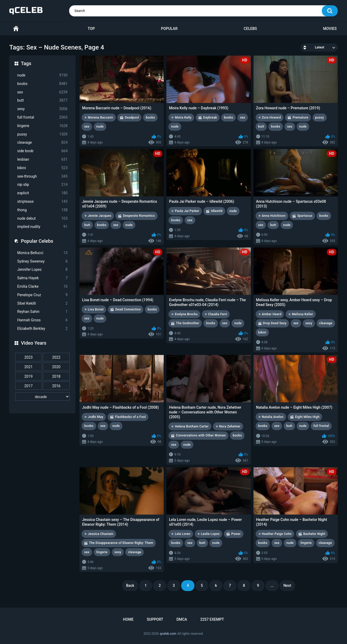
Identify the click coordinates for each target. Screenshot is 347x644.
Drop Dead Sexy (275, 323)
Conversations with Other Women (201, 435)
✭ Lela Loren (181, 534)
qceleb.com (168, 634)
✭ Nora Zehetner (228, 426)
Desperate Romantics (139, 216)
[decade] (42, 397)
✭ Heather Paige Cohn (275, 534)
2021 (28, 367)
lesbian (42, 159)
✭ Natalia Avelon (271, 417)
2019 (28, 376)
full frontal (42, 117)
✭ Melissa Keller (301, 314)
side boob (42, 151)
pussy (42, 134)
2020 (56, 367)
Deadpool (132, 118)
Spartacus (305, 216)
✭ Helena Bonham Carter (190, 426)
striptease (42, 202)
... (272, 586)
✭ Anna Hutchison (272, 216)
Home (16, 29)
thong (42, 210)
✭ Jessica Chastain (99, 534)
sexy (42, 109)
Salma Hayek (42, 278)
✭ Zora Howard (270, 118)
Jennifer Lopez (42, 270)
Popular (169, 29)
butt (42, 100)
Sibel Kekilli (42, 303)
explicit (42, 193)
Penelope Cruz (42, 295)
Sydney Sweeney (42, 261)
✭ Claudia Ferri (216, 314)
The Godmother (188, 323)
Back (130, 586)
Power (236, 534)
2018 (56, 376)
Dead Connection (128, 309)
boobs (42, 84)
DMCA (182, 619)
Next (287, 586)
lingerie (42, 126)
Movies (330, 29)
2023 (28, 357)
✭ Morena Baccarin (99, 118)
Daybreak (210, 118)
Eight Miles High (307, 417)
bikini (42, 168)
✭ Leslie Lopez (208, 534)
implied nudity (42, 227)
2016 (56, 386)
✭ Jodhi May (94, 417)
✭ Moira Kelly (181, 118)
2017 (28, 386)
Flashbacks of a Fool (130, 417)
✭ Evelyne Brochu (184, 314)
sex (42, 92)
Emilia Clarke (42, 287)
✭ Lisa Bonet (94, 309)
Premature (300, 118)
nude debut (42, 219)
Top (91, 29)
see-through (42, 176)
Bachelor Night (314, 534)
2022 (56, 357)
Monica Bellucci (42, 253)
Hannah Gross (42, 320)
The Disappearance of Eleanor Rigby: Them (121, 543)
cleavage (42, 143)
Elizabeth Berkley (42, 329)
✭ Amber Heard (270, 314)
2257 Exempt (212, 619)
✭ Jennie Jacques (98, 216)
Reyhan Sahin (42, 312)
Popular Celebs (37, 241)
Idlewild (217, 211)
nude (42, 75)
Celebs (250, 29)
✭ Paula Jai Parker (185, 211)
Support (155, 619)
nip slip (42, 185)
